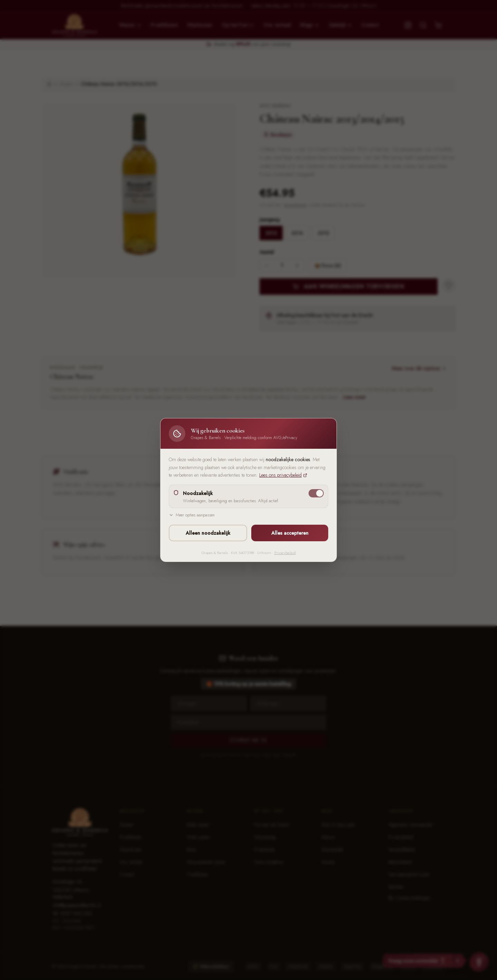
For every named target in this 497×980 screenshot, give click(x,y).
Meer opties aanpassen (192, 515)
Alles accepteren (290, 533)
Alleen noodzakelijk (208, 533)
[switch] (316, 493)
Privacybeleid (285, 553)
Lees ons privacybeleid (283, 475)
